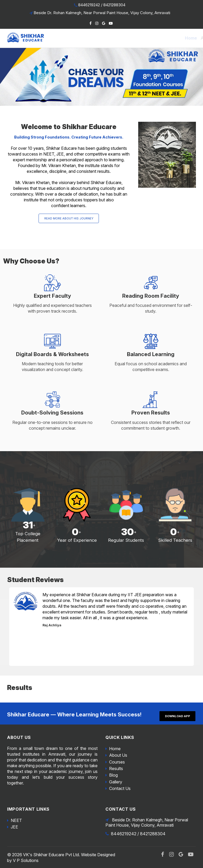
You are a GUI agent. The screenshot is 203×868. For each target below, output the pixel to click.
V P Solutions (26, 860)
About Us (93, 38)
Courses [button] (116, 38)
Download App (178, 716)
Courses (117, 762)
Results (138, 38)
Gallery (170, 38)
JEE (14, 827)
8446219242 (89, 5)
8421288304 (114, 5)
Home (73, 38)
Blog (154, 38)
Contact (189, 38)
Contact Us (120, 788)
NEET (16, 820)
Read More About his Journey (69, 218)
